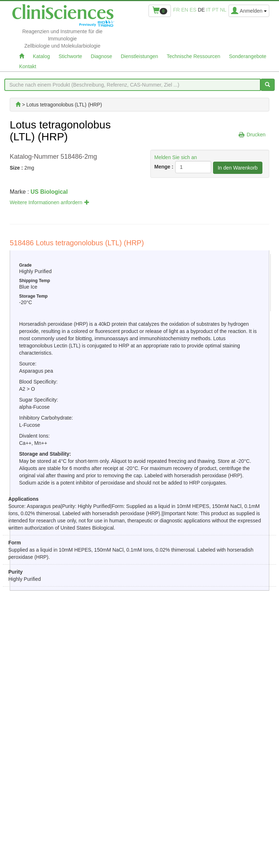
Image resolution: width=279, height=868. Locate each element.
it (208, 10)
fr (176, 10)
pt (215, 10)
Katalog (41, 56)
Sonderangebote (248, 56)
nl (223, 10)
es (193, 10)
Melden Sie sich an (176, 157)
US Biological (49, 192)
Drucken (256, 135)
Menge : (164, 167)
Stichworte (70, 56)
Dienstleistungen (139, 56)
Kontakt (28, 66)
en (185, 10)
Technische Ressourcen (194, 56)
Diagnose (101, 56)
